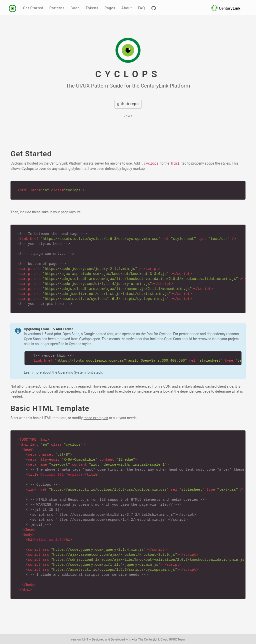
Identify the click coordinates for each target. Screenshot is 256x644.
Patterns (57, 8)
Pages (110, 8)
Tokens (92, 8)
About (127, 8)
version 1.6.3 (79, 639)
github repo (128, 104)
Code (75, 8)
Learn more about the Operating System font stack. (64, 372)
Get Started (33, 8)
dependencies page (195, 391)
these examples (96, 418)
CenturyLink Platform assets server (77, 163)
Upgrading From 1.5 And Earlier (48, 329)
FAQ (141, 8)
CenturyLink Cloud (156, 639)
